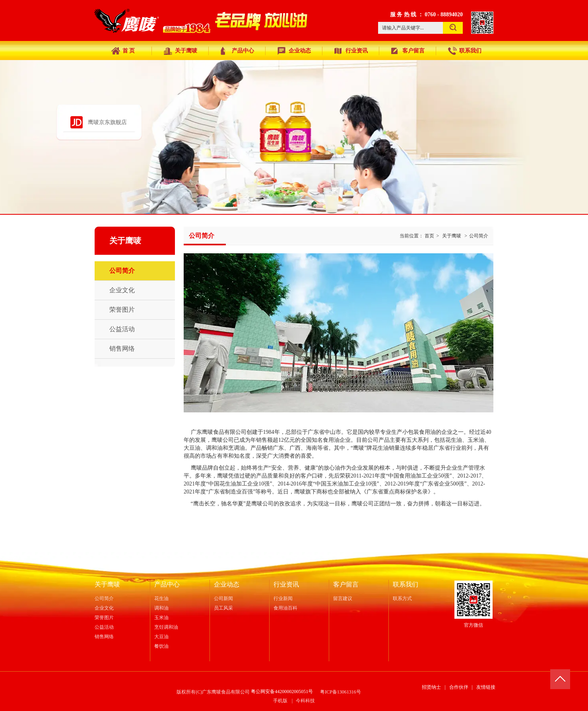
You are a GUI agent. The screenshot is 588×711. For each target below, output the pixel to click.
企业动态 (227, 584)
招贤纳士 (431, 687)
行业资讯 (286, 584)
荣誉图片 (104, 618)
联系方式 (402, 598)
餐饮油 (161, 646)
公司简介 (479, 236)
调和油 (161, 608)
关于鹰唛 (452, 236)
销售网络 (104, 637)
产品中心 (167, 584)
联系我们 (406, 584)
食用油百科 (285, 608)
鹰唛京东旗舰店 (107, 122)
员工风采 (223, 608)
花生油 (161, 598)
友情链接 (486, 687)
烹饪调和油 (166, 627)
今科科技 (305, 701)
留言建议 (343, 598)
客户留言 (346, 584)
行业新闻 (283, 598)
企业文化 (104, 608)
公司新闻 (223, 598)
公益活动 (104, 627)
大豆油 (161, 637)
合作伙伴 (459, 687)
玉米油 (161, 618)
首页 (429, 236)
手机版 (280, 701)
